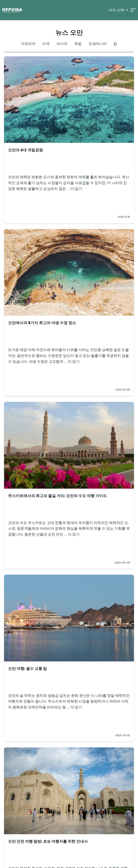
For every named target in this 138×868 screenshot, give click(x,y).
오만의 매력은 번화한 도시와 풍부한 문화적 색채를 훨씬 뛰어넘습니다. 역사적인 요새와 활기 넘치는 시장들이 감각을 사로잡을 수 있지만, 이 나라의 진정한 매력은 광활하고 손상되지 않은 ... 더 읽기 (69, 183)
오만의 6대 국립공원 (25, 150)
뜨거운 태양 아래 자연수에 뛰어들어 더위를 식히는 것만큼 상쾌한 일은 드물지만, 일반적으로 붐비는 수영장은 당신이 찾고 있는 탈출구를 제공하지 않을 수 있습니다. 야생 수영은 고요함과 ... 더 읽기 (68, 356)
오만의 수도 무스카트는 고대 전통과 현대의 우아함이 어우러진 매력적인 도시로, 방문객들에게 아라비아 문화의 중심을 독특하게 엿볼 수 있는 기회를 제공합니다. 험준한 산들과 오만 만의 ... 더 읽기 (69, 529)
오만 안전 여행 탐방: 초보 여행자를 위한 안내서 (48, 841)
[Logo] (12, 10)
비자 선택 (117, 10)
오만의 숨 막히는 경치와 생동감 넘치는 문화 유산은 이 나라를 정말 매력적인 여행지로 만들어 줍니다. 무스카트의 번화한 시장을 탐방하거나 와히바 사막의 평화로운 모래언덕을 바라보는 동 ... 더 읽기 (69, 701)
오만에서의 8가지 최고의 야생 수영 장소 (42, 323)
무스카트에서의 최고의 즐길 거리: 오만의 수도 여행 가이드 (57, 496)
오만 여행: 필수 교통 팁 (27, 669)
